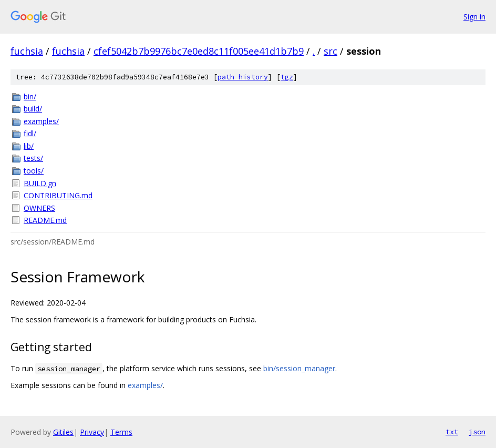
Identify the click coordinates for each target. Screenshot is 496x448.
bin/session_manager (299, 368)
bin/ (30, 96)
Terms (121, 432)
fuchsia (27, 51)
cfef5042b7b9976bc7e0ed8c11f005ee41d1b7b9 (199, 51)
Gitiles (63, 432)
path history (243, 77)
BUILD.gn (40, 183)
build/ (33, 109)
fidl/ (30, 133)
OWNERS (39, 208)
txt (452, 432)
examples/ (41, 121)
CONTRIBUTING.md (58, 195)
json (477, 432)
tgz (287, 77)
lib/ (29, 146)
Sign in (474, 17)
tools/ (34, 171)
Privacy (92, 432)
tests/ (33, 158)
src (330, 51)
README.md (45, 220)
